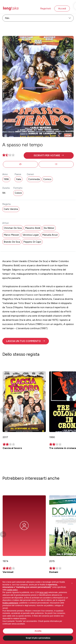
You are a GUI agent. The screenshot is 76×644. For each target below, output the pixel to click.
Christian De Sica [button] (13, 228)
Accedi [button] (62, 8)
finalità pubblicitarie (10, 603)
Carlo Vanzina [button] (11, 209)
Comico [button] (47, 179)
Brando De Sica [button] (12, 242)
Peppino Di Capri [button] (32, 242)
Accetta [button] (38, 631)
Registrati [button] (46, 8)
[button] (49, 155)
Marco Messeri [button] (11, 235)
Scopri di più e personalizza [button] (38, 638)
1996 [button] (6, 179)
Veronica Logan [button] (31, 235)
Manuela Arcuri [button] (50, 235)
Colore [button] (18, 193)
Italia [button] (18, 179)
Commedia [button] (34, 179)
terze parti (44, 592)
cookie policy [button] (12, 590)
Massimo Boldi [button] (33, 228)
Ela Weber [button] (49, 228)
